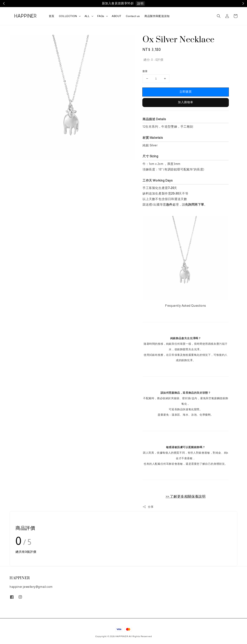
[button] (219, 16)
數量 (145, 71)
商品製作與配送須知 (157, 16)
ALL (87, 16)
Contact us (133, 16)
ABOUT (117, 16)
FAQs (101, 16)
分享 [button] (148, 507)
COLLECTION (68, 16)
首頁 (52, 16)
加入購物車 (186, 102)
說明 (140, 4)
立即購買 (186, 92)
